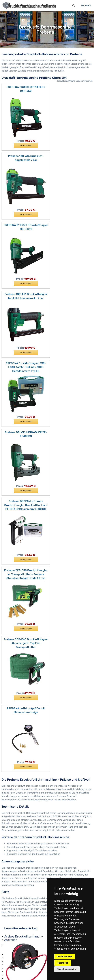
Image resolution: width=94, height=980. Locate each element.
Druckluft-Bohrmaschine (18, 893)
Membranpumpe (13, 857)
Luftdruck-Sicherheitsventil (19, 850)
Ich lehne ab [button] (63, 963)
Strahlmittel (11, 922)
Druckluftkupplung (14, 846)
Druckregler (11, 829)
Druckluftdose (12, 868)
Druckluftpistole (13, 843)
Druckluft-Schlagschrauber (19, 890)
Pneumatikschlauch (15, 864)
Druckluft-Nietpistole (16, 946)
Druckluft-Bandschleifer (17, 943)
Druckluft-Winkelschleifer (18, 897)
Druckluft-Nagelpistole (17, 900)
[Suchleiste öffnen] (73, 6)
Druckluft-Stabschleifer (17, 939)
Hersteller (10, 960)
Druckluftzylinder (14, 861)
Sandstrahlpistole (14, 911)
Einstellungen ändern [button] (67, 969)
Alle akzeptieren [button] (65, 957)
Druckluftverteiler (14, 887)
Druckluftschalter (14, 854)
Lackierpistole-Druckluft (17, 929)
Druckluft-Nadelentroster (18, 907)
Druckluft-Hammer (14, 956)
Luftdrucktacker (13, 925)
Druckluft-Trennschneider (18, 936)
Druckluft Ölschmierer (16, 882)
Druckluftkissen (13, 879)
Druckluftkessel (13, 836)
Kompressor (11, 875)
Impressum (19, 972)
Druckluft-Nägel (13, 904)
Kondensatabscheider (16, 871)
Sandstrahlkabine (14, 915)
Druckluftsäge (12, 953)
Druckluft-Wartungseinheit (87, 624)
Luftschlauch (11, 839)
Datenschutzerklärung (39, 972)
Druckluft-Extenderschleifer (19, 932)
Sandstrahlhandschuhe (17, 918)
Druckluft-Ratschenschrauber (20, 949)
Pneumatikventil (13, 832)
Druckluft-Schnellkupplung (87, 798)
